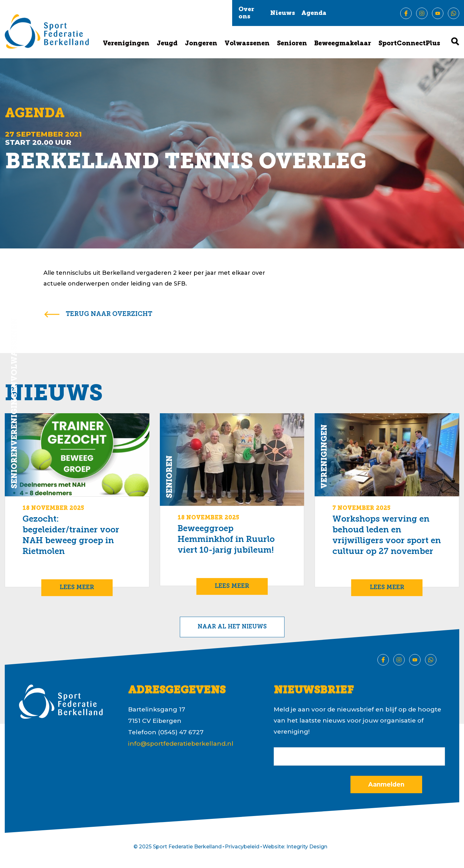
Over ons (246, 13)
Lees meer (77, 588)
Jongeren (201, 44)
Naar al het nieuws (232, 627)
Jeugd (167, 44)
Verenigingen (126, 44)
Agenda (314, 13)
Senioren (292, 44)
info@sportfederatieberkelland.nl (181, 744)
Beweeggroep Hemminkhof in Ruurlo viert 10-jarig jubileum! (226, 540)
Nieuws (283, 13)
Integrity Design (307, 847)
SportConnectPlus (409, 44)
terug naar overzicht (109, 314)
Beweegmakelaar (343, 44)
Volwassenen (247, 44)
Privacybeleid (242, 847)
